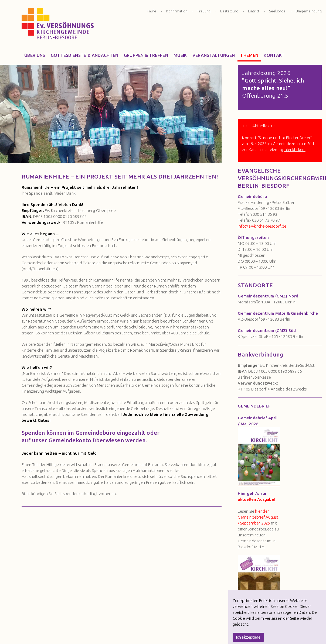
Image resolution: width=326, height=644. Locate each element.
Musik (180, 57)
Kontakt (274, 57)
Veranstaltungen (214, 57)
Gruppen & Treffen (146, 57)
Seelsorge (277, 11)
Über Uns (35, 57)
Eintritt (254, 11)
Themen (249, 57)
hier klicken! (295, 150)
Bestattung (229, 11)
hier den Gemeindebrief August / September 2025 (258, 517)
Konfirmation (177, 11)
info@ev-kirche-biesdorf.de (262, 226)
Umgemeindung (309, 11)
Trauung (204, 11)
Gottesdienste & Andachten (85, 57)
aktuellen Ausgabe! (257, 499)
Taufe (152, 11)
